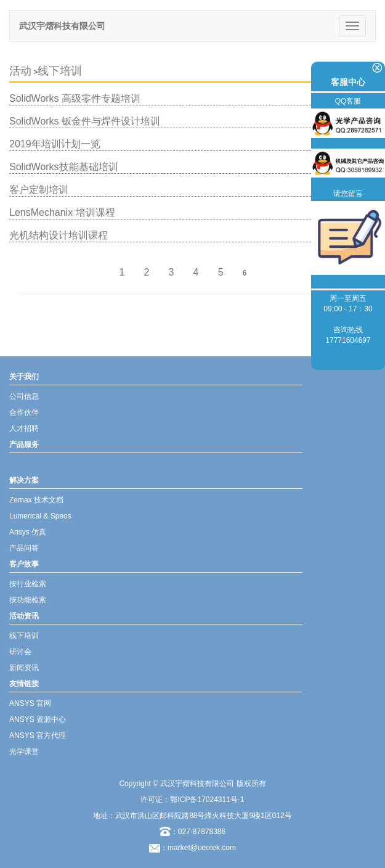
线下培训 (60, 71)
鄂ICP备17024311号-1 (207, 800)
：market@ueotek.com (198, 848)
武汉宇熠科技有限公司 (62, 26)
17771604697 (348, 340)
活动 (20, 71)
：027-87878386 (192, 832)
